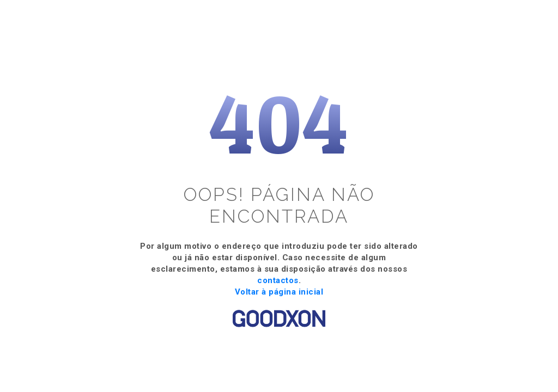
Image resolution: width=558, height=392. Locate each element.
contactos (278, 280)
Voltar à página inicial (279, 292)
